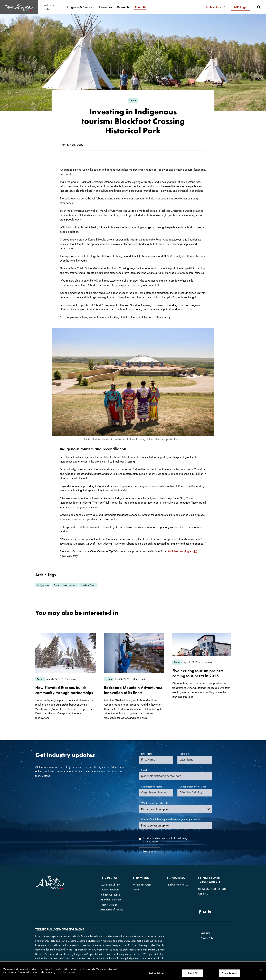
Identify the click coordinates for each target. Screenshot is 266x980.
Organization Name (152, 787)
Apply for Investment (111, 898)
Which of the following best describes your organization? (171, 819)
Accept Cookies (229, 973)
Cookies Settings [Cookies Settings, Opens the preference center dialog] (156, 973)
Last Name (185, 754)
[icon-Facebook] (200, 911)
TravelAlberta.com (175, 885)
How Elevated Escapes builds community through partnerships (64, 690)
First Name (147, 754)
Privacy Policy (208, 936)
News (136, 889)
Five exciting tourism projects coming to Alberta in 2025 (198, 673)
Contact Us (204, 893)
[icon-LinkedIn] (209, 911)
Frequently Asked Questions (213, 889)
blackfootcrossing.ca (180, 551)
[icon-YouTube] (205, 911)
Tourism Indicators (110, 889)
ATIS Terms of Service (112, 907)
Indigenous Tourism (110, 894)
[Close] (261, 970)
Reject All (193, 973)
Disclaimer (206, 931)
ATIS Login (241, 7)
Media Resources (142, 885)
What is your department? (155, 803)
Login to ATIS (107, 903)
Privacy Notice (151, 842)
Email (144, 770)
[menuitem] (80, 7)
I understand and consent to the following (165, 840)
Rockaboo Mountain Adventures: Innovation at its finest (133, 690)
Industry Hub (49, 7)
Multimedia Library (110, 885)
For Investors (215, 7)
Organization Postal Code (193, 787)
